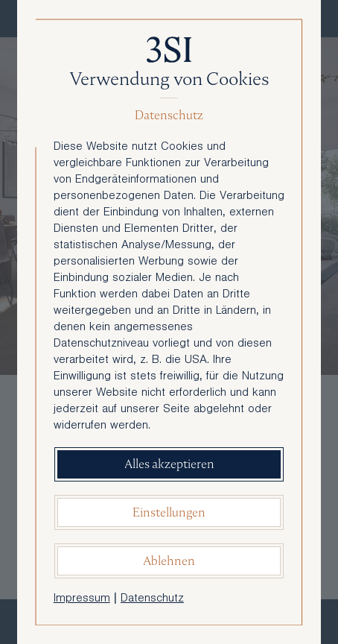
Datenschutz (152, 599)
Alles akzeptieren (169, 464)
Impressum (82, 599)
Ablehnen (169, 561)
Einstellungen (169, 512)
